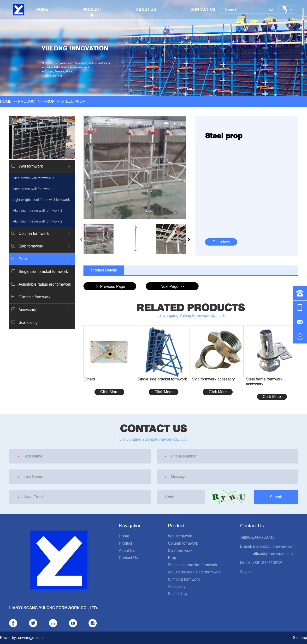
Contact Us (203, 9)
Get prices (221, 242)
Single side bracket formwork (40, 271)
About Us (146, 9)
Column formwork (183, 543)
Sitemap (300, 638)
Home (42, 9)
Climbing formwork (31, 297)
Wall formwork (180, 536)
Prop (49, 101)
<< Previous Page (110, 286)
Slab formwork (180, 551)
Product (92, 12)
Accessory (177, 587)
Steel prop (73, 101)
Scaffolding (24, 322)
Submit (276, 497)
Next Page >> (172, 286)
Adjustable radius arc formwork (41, 284)
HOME (6, 101)
